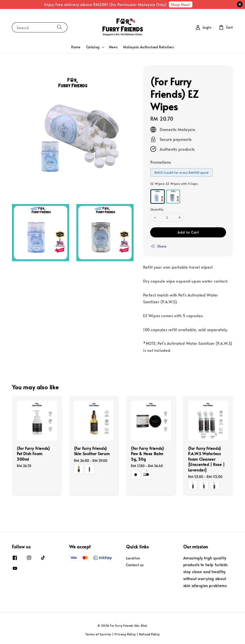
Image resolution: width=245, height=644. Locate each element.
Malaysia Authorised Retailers (148, 47)
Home (76, 47)
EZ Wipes (174, 184)
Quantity (157, 209)
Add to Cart (188, 232)
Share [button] (158, 246)
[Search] (60, 27)
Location (133, 558)
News (113, 47)
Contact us (135, 565)
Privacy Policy (125, 634)
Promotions (161, 162)
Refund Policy (149, 634)
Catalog (93, 47)
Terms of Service (98, 634)
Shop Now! (181, 4)
